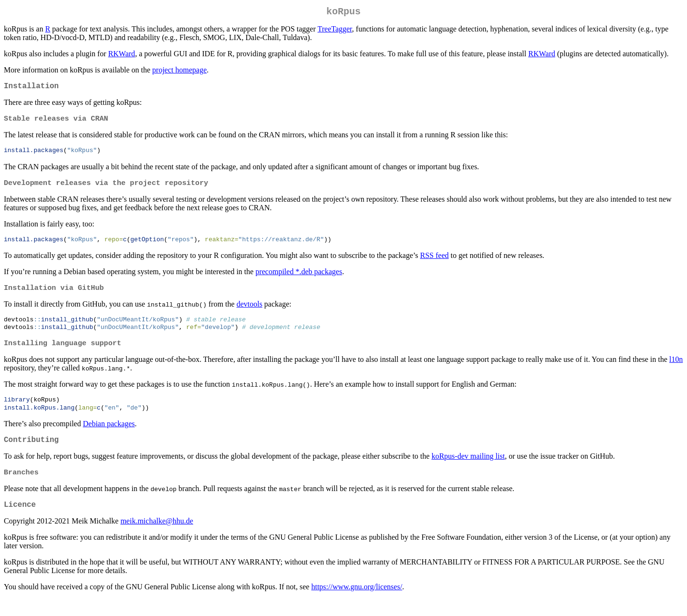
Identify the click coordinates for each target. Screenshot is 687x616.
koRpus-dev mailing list (468, 470)
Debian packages (109, 436)
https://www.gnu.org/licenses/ (357, 604)
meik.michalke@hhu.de (156, 538)
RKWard (122, 56)
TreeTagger (335, 31)
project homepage (179, 72)
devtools (250, 312)
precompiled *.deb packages (299, 279)
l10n (676, 370)
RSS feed (434, 262)
